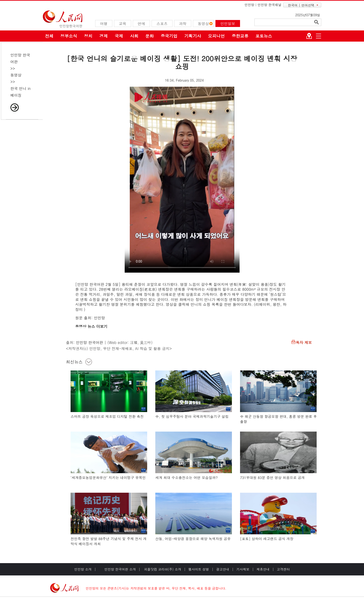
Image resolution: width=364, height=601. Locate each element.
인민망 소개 (83, 569)
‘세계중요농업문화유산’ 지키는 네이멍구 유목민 (108, 477)
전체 (49, 36)
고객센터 (283, 569)
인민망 (249, 5)
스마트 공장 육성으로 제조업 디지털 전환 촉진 (107, 416)
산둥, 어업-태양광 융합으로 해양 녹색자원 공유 (193, 539)
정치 (88, 36)
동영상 (16, 75)
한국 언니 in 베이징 (21, 92)
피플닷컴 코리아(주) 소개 (162, 569)
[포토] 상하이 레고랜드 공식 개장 (267, 539)
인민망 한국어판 (89, 342)
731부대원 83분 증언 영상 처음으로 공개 (272, 477)
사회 (134, 36)
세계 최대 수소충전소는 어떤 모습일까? (187, 477)
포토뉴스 (264, 36)
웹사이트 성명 (199, 569)
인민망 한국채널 (269, 5)
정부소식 (69, 36)
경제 (104, 36)
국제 (119, 36)
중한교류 (240, 36)
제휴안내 (263, 569)
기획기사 (193, 36)
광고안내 (223, 569)
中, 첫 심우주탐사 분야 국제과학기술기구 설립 (192, 416)
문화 (149, 36)
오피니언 (216, 36)
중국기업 (169, 36)
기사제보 (243, 569)
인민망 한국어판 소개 (120, 569)
